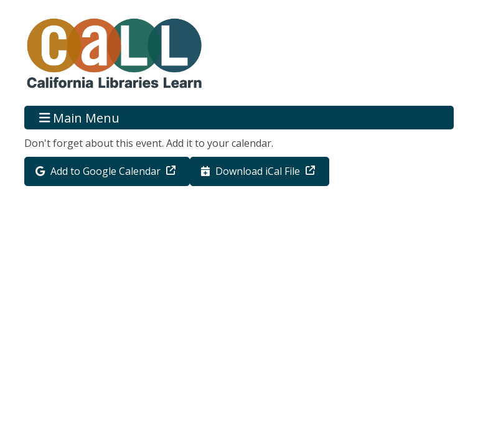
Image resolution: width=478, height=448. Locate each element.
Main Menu (80, 117)
